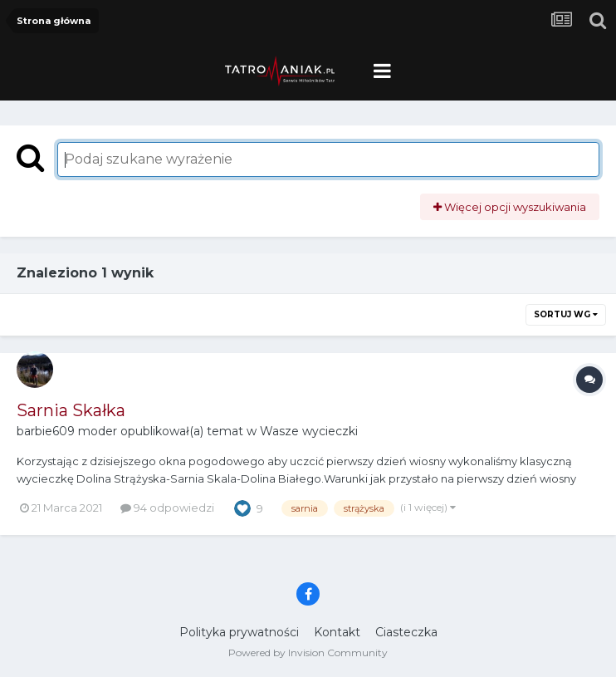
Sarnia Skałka (71, 410)
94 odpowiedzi (167, 508)
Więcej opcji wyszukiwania (510, 207)
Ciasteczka (406, 632)
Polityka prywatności (239, 632)
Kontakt (337, 632)
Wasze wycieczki (309, 431)
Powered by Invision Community (308, 652)
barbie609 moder (67, 431)
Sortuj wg (566, 314)
